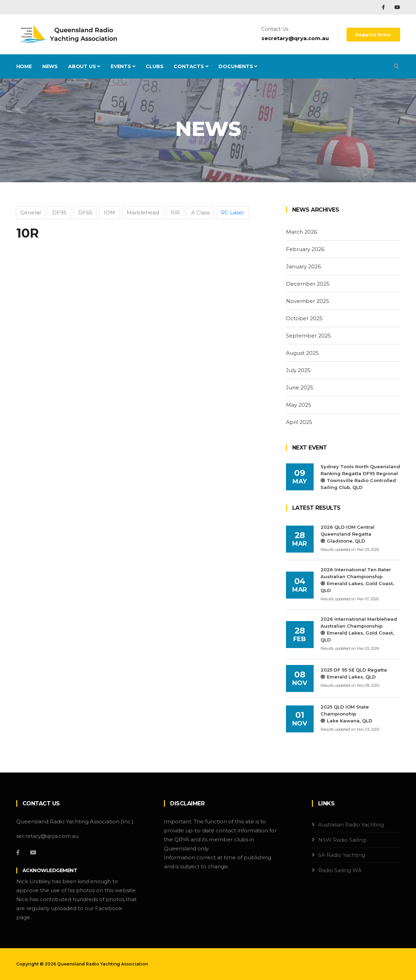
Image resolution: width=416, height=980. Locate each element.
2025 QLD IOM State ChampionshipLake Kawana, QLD (346, 714)
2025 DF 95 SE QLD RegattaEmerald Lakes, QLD (354, 673)
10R (175, 212)
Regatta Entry (373, 35)
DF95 (59, 212)
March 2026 (302, 232)
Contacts (191, 66)
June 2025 (300, 387)
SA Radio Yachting (342, 855)
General (31, 212)
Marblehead (143, 212)
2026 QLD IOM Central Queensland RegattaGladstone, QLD (348, 534)
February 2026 (305, 249)
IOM (109, 212)
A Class (200, 212)
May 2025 (299, 405)
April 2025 (299, 422)
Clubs (154, 66)
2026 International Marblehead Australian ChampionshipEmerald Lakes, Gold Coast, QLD (359, 629)
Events (123, 66)
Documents (238, 66)
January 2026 (303, 266)
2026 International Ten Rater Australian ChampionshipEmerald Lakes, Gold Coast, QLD (357, 580)
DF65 (85, 212)
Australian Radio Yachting (351, 825)
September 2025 (308, 336)
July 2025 (298, 370)
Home (24, 66)
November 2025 (308, 301)
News (50, 66)
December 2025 (308, 284)
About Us (84, 66)
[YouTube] (33, 852)
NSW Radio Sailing (342, 840)
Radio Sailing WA (340, 870)
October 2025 (304, 318)
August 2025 (302, 353)
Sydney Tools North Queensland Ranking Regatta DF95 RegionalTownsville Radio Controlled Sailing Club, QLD (360, 477)
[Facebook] (18, 852)
